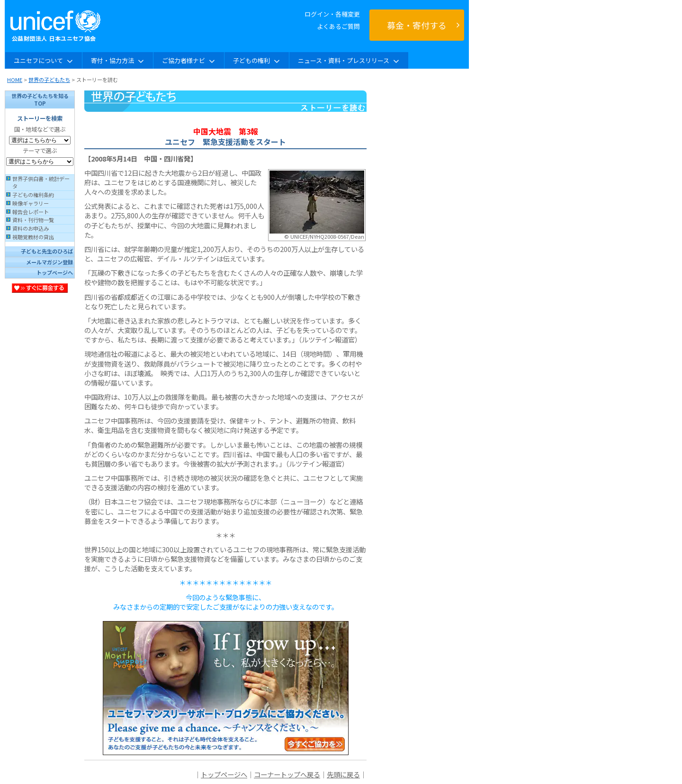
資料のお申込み (31, 228)
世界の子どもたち (49, 80)
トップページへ (55, 272)
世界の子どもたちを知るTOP (40, 99)
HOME (15, 80)
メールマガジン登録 (49, 262)
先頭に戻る (343, 774)
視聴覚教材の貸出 (33, 237)
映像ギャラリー (31, 203)
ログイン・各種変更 (332, 14)
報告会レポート (31, 212)
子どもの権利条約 (33, 195)
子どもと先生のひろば (47, 251)
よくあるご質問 (338, 26)
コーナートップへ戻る (287, 774)
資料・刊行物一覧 (33, 220)
